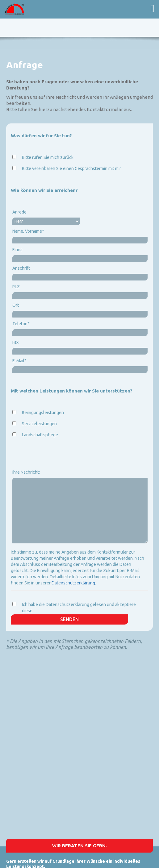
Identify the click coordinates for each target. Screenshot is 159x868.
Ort (16, 305)
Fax (15, 342)
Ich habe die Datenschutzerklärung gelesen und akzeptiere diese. (79, 608)
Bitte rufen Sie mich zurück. (48, 157)
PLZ (16, 287)
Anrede (19, 212)
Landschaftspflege (40, 435)
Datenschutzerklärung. (74, 583)
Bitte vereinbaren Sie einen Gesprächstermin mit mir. (72, 168)
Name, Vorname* (28, 231)
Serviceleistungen (39, 424)
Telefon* (21, 324)
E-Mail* (19, 361)
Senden (69, 619)
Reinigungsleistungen (43, 413)
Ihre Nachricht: (26, 472)
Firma (17, 250)
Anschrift (21, 268)
